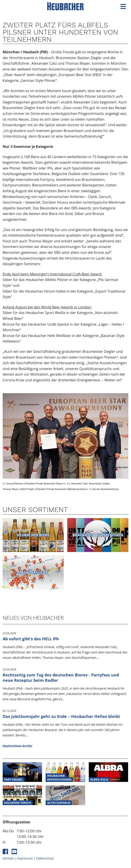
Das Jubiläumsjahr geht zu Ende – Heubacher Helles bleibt (61, 716)
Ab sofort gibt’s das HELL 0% (31, 639)
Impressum (25, 858)
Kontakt (8, 858)
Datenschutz (45, 858)
